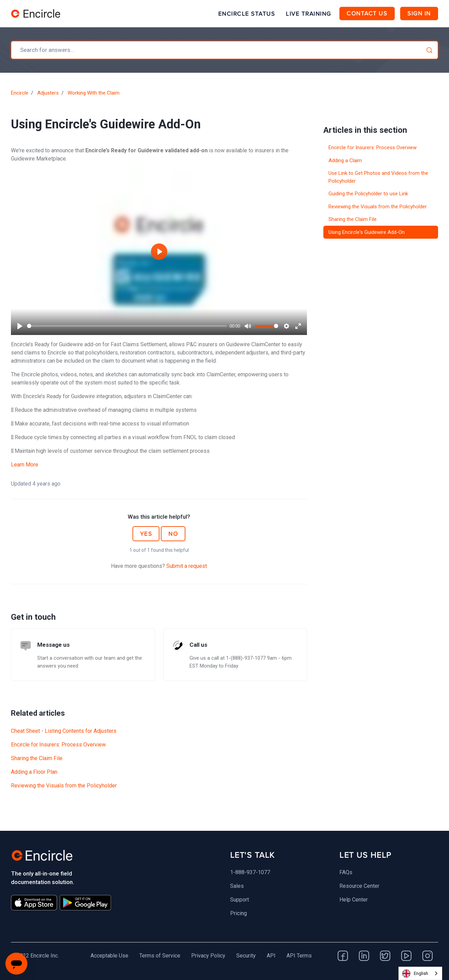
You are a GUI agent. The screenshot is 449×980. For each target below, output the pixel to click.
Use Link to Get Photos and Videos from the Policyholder (378, 177)
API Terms (299, 956)
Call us (198, 645)
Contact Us (367, 13)
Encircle (20, 93)
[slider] (127, 326)
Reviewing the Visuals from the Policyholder (64, 786)
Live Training (308, 14)
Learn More (25, 465)
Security (246, 956)
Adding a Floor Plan (34, 772)
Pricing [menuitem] (238, 913)
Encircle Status (247, 14)
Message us (53, 645)
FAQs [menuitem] (346, 872)
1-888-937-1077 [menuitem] (250, 872)
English (415, 974)
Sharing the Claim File (37, 758)
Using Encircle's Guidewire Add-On (367, 232)
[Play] (20, 326)
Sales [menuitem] (237, 886)
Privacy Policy (208, 956)
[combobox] (224, 50)
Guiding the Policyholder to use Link (368, 194)
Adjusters (48, 93)
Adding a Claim (345, 160)
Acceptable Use (109, 956)
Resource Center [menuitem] (359, 886)
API (271, 956)
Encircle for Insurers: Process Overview (58, 745)
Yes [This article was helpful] (146, 534)
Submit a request (187, 566)
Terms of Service (160, 956)
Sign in (419, 13)
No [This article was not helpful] (173, 534)
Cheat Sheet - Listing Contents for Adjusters (64, 731)
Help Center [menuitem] (354, 900)
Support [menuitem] (240, 900)
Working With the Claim (94, 93)
